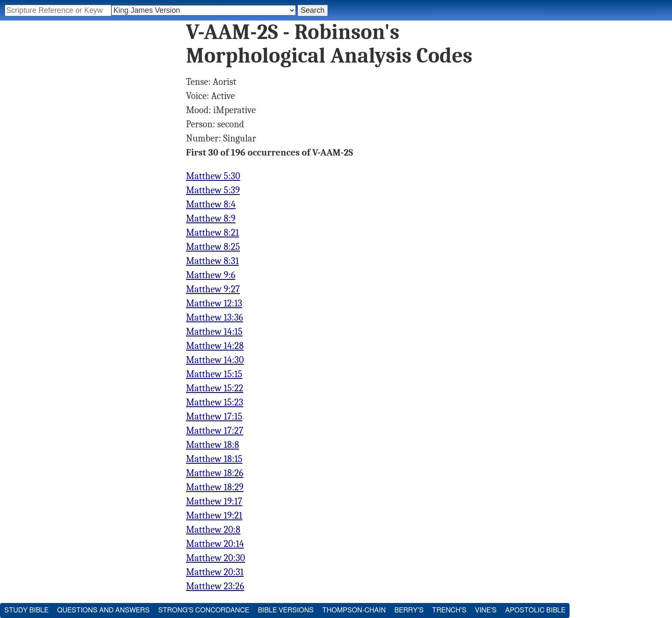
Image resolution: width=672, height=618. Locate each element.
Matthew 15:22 (215, 388)
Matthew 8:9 (211, 219)
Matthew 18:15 (214, 459)
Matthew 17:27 (215, 431)
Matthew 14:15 (214, 332)
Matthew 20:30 (216, 558)
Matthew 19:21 (214, 516)
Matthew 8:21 (213, 233)
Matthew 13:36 (214, 318)
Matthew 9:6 (211, 275)
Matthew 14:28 (215, 346)
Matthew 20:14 (215, 544)
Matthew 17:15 (214, 417)
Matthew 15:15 (214, 374)
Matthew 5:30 (213, 176)
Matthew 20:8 (213, 530)
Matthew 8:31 (212, 261)
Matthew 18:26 (215, 473)
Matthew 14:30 (215, 360)
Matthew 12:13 (214, 303)
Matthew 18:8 (213, 445)
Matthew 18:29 (215, 487)
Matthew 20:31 (215, 572)
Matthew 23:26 (215, 586)
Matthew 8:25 (213, 247)
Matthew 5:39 (213, 190)
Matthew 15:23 (215, 402)
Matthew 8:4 (211, 204)
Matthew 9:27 (213, 289)
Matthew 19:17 (214, 501)
